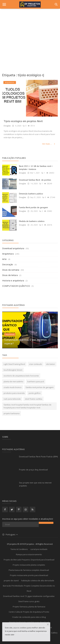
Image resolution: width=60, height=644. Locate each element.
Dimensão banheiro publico (31, 194)
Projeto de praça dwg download (33, 470)
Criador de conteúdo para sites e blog (29, 617)
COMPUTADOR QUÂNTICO (16, 286)
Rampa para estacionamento (29, 554)
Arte (4, 259)
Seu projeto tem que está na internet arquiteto (35, 484)
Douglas (7, 126)
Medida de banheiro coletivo (32, 221)
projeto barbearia (12, 413)
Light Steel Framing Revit (14, 364)
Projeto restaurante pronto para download (29, 575)
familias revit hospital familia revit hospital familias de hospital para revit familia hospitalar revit (28, 406)
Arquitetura (8, 254)
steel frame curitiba (34, 399)
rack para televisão (12, 399)
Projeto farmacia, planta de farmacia (29, 607)
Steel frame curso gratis (29, 601)
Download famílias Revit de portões (35, 180)
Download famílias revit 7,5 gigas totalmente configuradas (29, 596)
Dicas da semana (11, 270)
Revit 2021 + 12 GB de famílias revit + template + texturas (36, 168)
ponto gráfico (35, 393)
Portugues (10, 534)
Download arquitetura (13, 248)
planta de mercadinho (13, 382)
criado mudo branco (13, 387)
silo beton (50, 364)
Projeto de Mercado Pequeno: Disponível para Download (29, 560)
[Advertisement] (30, 40)
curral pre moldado (39, 549)
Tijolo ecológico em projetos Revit (23, 121)
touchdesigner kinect (13, 370)
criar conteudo (36, 364)
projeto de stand (11, 581)
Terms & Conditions (19, 549)
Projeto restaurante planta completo (29, 565)
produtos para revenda (14, 393)
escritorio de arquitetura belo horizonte (21, 376)
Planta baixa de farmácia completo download (29, 570)
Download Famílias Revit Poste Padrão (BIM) (38, 457)
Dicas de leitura (10, 275)
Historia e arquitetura (13, 280)
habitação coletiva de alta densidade (38, 581)
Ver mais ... (49, 144)
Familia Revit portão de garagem (33, 207)
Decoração (8, 264)
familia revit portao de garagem (40, 387)
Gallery (54, 633)
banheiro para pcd (36, 382)
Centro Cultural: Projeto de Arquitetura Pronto (29, 612)
